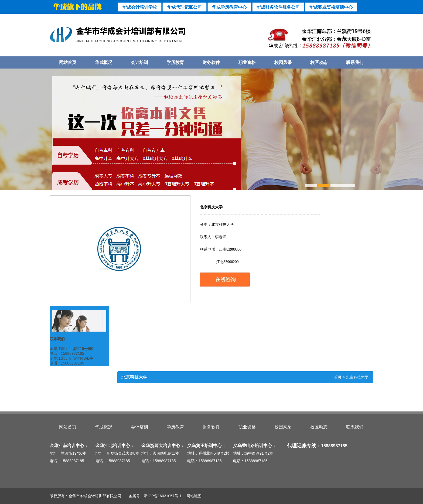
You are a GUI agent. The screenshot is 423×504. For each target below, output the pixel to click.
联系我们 (355, 62)
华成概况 (104, 62)
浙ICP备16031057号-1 (163, 496)
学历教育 (175, 62)
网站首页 (68, 62)
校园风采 (283, 62)
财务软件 (211, 62)
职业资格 (247, 62)
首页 (338, 377)
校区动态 (319, 62)
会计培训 (139, 62)
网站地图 (192, 496)
